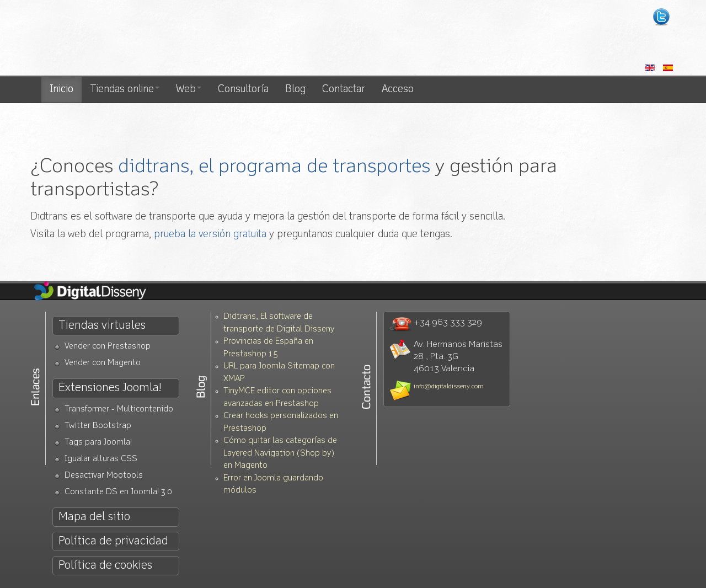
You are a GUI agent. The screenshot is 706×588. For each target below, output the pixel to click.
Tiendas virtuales (102, 326)
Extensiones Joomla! (110, 388)
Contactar (344, 89)
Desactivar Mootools (104, 476)
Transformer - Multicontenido (119, 410)
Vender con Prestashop (108, 347)
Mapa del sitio (94, 517)
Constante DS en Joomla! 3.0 (118, 492)
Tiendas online (125, 89)
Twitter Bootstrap (98, 426)
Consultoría (243, 89)
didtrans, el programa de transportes (274, 167)
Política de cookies (105, 566)
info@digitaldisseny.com (449, 387)
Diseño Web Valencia (99, 292)
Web (189, 89)
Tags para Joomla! (98, 443)
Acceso (398, 89)
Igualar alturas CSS (101, 459)
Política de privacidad (113, 541)
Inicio (61, 89)
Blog (295, 89)
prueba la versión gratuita (210, 234)
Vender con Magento (103, 363)
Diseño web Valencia (131, 39)
